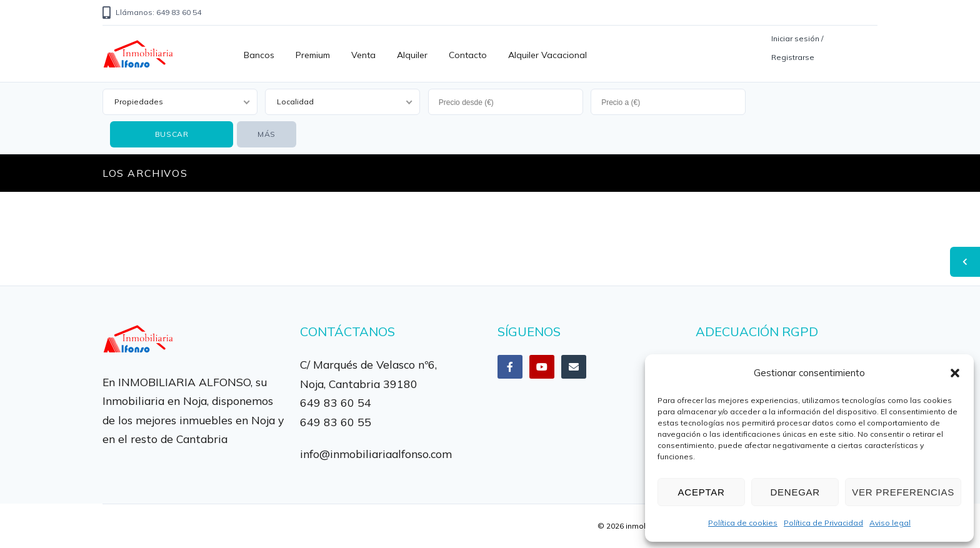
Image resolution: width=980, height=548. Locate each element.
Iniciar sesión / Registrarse (797, 48)
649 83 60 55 (336, 422)
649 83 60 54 (336, 402)
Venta (363, 55)
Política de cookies (743, 523)
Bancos (259, 55)
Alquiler (412, 55)
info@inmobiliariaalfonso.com (376, 454)
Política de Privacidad (823, 523)
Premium (313, 55)
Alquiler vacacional (547, 55)
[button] (955, 373)
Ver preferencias (903, 492)
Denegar (795, 492)
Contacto (468, 55)
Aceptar (702, 492)
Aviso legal (890, 523)
